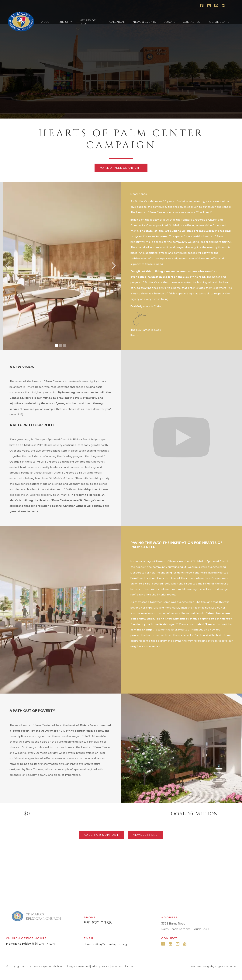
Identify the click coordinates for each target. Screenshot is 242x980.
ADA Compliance (122, 966)
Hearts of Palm (88, 22)
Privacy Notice (100, 966)
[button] (46, 22)
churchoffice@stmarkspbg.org (105, 944)
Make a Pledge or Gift (121, 168)
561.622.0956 (98, 923)
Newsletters (145, 835)
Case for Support (102, 835)
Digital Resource (226, 966)
